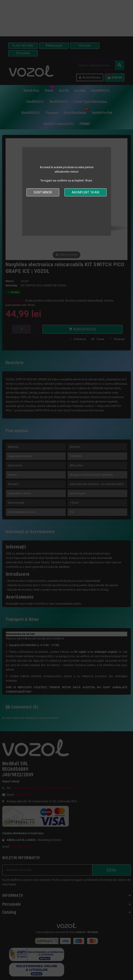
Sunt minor (43, 192)
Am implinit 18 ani (85, 192)
